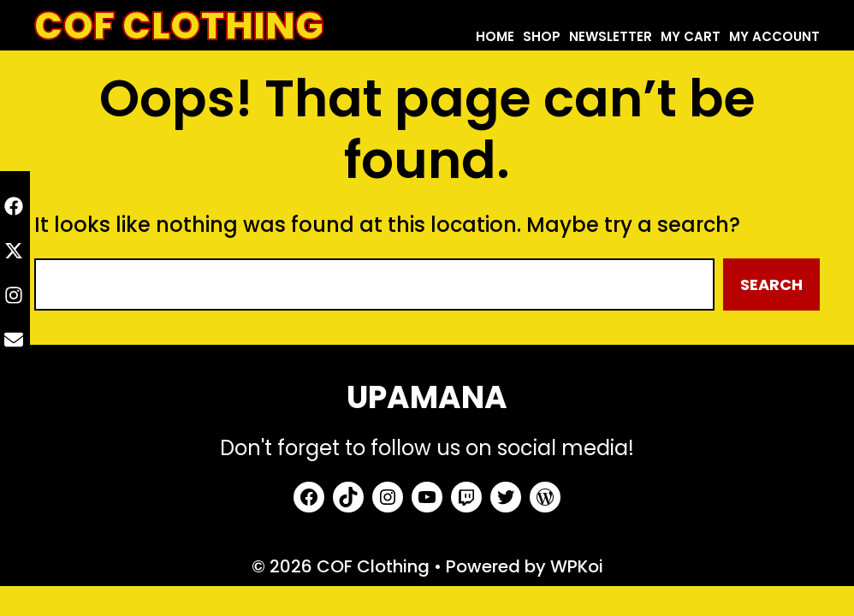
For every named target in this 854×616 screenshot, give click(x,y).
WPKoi (577, 566)
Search (771, 284)
